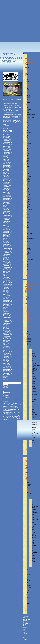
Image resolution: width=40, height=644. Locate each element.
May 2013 (6, 191)
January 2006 (7, 316)
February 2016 (7, 148)
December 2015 (7, 151)
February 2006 (7, 315)
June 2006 (6, 309)
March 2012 (6, 211)
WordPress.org (7, 395)
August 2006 (7, 306)
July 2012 (6, 205)
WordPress (26, 619)
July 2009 (6, 256)
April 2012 (6, 210)
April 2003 (6, 363)
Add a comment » (28, 451)
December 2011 (7, 215)
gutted (29, 491)
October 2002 (7, 372)
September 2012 (8, 202)
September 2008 (8, 270)
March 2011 (6, 227)
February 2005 (7, 332)
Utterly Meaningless (11, 56)
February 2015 (7, 162)
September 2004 (8, 339)
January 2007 (7, 299)
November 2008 (7, 267)
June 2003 (6, 361)
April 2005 (6, 329)
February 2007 (7, 297)
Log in (5, 391)
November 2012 (7, 200)
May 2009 (6, 259)
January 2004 (7, 350)
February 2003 (7, 366)
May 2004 (6, 345)
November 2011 (7, 217)
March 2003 (6, 365)
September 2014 (8, 169)
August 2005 (7, 323)
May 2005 (6, 327)
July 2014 (6, 172)
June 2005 (6, 326)
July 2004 (6, 342)
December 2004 (7, 335)
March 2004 (6, 348)
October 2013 (7, 185)
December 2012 (7, 198)
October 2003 (7, 355)
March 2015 (6, 161)
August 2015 (7, 154)
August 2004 (7, 340)
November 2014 (7, 167)
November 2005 (7, 319)
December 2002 (7, 369)
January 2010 (7, 247)
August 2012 (7, 204)
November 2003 (7, 353)
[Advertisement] (20, 21)
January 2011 (7, 230)
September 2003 (8, 356)
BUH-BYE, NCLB (28, 463)
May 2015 (6, 158)
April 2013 (6, 192)
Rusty (25, 632)
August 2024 (7, 135)
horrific (29, 85)
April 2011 (6, 225)
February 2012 (7, 213)
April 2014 (6, 177)
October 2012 (7, 201)
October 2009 (7, 251)
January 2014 (7, 181)
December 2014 (7, 165)
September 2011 (8, 220)
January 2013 (7, 197)
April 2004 (6, 346)
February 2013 (7, 195)
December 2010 (7, 231)
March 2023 (6, 136)
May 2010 (6, 241)
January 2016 (7, 149)
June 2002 (6, 378)
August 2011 (7, 221)
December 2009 (7, 248)
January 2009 (7, 264)
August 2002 (7, 375)
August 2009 (7, 254)
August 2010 (7, 237)
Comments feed (7, 394)
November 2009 (7, 250)
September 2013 (8, 187)
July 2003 (6, 359)
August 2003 (7, 358)
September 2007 (8, 287)
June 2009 (6, 257)
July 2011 (6, 223)
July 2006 (6, 307)
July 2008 (6, 273)
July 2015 (6, 155)
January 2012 (7, 214)
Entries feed (6, 393)
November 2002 (7, 371)
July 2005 (6, 325)
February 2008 (7, 280)
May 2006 (6, 310)
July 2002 (6, 376)
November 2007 (7, 284)
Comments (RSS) (26, 624)
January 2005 (7, 333)
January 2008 (7, 282)
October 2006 (7, 303)
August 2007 (7, 289)
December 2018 (7, 141)
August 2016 (7, 146)
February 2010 (7, 246)
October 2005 (7, 320)
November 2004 (7, 336)
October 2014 (7, 168)
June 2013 (6, 190)
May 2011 (6, 224)
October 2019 (7, 139)
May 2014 (6, 175)
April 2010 (6, 243)
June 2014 (6, 174)
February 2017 (7, 144)
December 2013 (7, 182)
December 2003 (7, 352)
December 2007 (7, 283)
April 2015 (6, 159)
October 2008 (7, 269)
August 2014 (7, 171)
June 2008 (6, 274)
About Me (6, 129)
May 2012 (6, 208)
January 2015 (7, 164)
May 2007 (6, 293)
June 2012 (6, 207)
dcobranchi (29, 77)
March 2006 (6, 313)
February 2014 (7, 179)
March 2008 (6, 279)
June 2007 (6, 292)
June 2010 (6, 240)
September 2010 (8, 236)
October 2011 (7, 218)
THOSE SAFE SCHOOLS (30, 61)
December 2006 (7, 300)
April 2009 (6, 260)
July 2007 (6, 290)
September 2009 (8, 253)
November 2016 (7, 145)
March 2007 (6, 296)
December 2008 (7, 266)
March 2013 (6, 194)
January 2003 (7, 368)
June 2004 (6, 343)
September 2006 (8, 305)
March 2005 (6, 330)
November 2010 (7, 233)
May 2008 (6, 276)
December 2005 (7, 317)
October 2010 (7, 234)
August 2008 (7, 271)
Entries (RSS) (25, 621)
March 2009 (6, 261)
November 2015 (7, 152)
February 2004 (7, 349)
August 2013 (7, 188)
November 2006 (7, 302)
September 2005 (8, 322)
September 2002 (8, 373)
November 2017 (7, 142)
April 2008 (6, 277)
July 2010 (6, 238)
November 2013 (7, 184)
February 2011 (7, 228)
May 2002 (6, 379)
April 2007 (6, 294)
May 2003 (6, 362)
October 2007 (7, 286)
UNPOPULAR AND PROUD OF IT (31, 289)
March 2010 (6, 244)
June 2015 (6, 157)
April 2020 (6, 138)
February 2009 (7, 263)
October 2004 (7, 338)
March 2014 (6, 178)
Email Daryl (6, 401)
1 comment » (28, 275)
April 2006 (6, 312)
